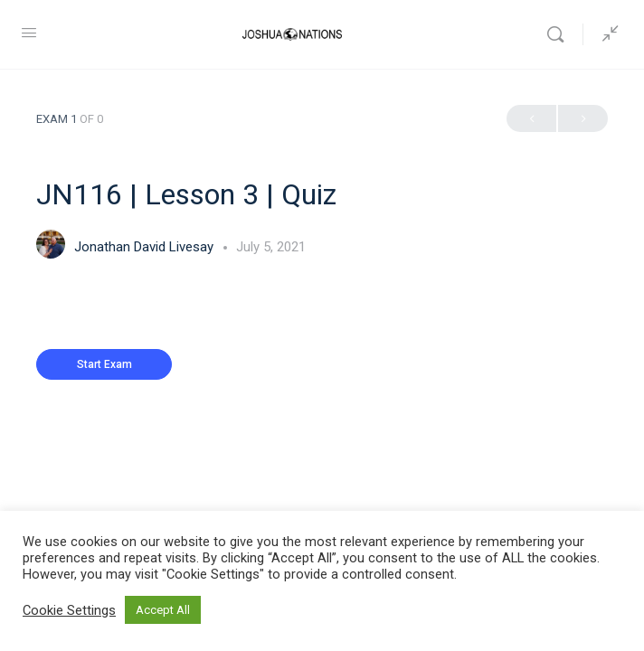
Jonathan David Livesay (146, 247)
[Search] (560, 34)
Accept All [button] (163, 610)
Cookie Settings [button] (69, 610)
